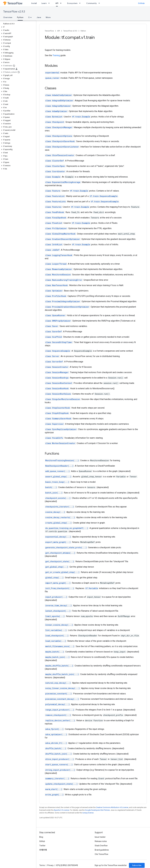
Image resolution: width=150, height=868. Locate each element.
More (48, 17)
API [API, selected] (57, 3)
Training (56, 55)
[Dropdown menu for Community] (100, 3)
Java (39, 17)
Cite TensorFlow (101, 854)
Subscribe (137, 865)
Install (34, 3)
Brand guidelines (102, 850)
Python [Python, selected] (20, 17)
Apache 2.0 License (62, 810)
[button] (18, 27)
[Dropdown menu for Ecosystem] (81, 3)
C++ (30, 17)
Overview (8, 17)
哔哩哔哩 (43, 850)
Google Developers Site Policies (97, 810)
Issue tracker (100, 837)
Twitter (42, 846)
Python (83, 31)
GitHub (141, 3)
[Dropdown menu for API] (62, 3)
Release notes (101, 841)
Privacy (50, 865)
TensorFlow (49, 31)
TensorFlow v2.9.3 (14, 12)
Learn (44, 3)
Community (92, 3)
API (59, 31)
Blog (41, 837)
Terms (42, 865)
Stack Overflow (101, 846)
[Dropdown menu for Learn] (50, 3)
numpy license (88, 813)
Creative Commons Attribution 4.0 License (112, 807)
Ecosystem (72, 3)
